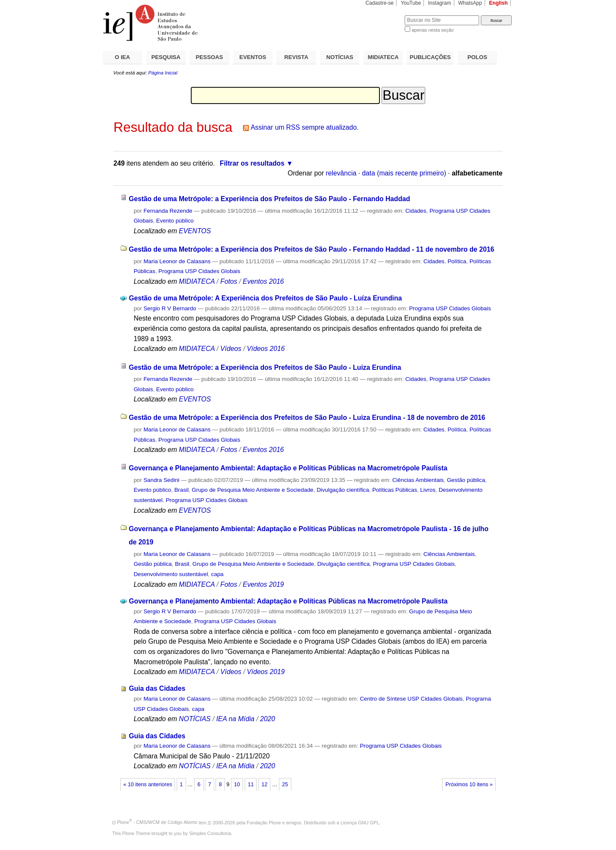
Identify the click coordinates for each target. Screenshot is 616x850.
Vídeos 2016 (266, 349)
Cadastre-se (379, 3)
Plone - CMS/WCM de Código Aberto (157, 822)
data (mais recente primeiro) (404, 173)
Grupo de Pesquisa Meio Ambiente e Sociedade (252, 490)
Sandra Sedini (161, 480)
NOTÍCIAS (340, 57)
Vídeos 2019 (266, 672)
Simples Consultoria (210, 833)
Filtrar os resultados (252, 163)
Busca (384, 15)
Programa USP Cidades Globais (199, 271)
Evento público (175, 221)
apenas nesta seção (432, 30)
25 (285, 785)
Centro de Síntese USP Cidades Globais (411, 699)
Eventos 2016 (263, 281)
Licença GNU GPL (360, 822)
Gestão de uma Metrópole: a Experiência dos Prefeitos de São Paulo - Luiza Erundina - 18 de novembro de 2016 (307, 418)
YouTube (411, 3)
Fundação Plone (264, 822)
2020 (268, 719)
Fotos (229, 281)
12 (264, 785)
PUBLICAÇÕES (430, 57)
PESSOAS (210, 57)
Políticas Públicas (395, 490)
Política (457, 261)
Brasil (181, 490)
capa (218, 574)
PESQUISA (166, 57)
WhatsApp (470, 3)
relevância (341, 173)
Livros (428, 490)
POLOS (477, 57)
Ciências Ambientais (418, 480)
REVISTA (296, 57)
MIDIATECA (383, 57)
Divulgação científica (343, 490)
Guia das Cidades (157, 688)
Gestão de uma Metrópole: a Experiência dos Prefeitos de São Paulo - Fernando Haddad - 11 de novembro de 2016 (311, 249)
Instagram (440, 3)
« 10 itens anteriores (148, 785)
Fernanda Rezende (168, 211)
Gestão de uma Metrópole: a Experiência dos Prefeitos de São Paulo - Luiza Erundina (265, 367)
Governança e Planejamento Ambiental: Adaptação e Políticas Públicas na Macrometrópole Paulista (288, 468)
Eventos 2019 (263, 584)
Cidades (416, 211)
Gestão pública (466, 480)
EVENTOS (253, 57)
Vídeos (231, 349)
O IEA (122, 57)
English (498, 3)
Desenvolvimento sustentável (171, 574)
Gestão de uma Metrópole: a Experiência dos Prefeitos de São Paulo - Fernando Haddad (269, 199)
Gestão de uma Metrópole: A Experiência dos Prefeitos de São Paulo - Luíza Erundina (265, 298)
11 (251, 785)
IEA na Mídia (235, 719)
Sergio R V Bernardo (170, 308)
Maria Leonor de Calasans (177, 261)
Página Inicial (163, 73)
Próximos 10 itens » (469, 785)
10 (237, 785)
